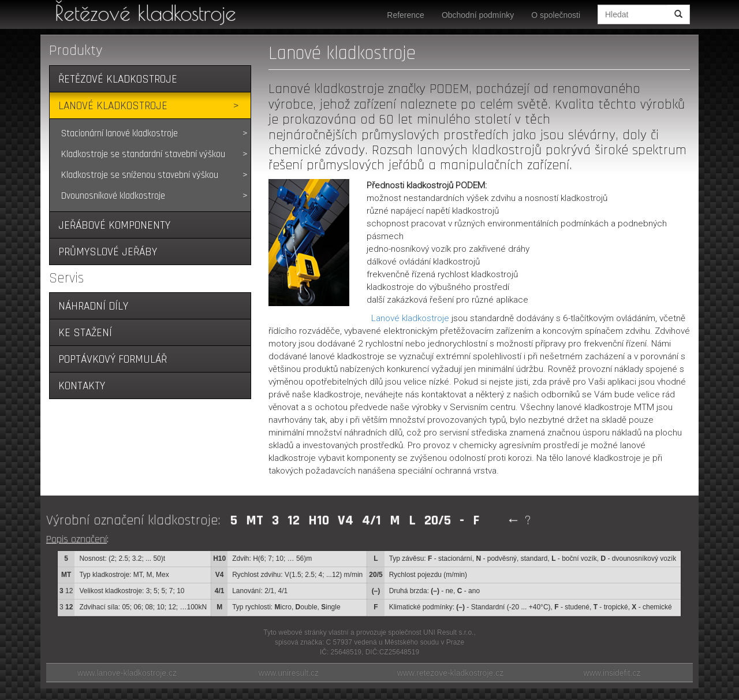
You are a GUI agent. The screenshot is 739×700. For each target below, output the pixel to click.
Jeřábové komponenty (114, 226)
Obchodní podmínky (478, 15)
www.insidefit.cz (612, 673)
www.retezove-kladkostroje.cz (450, 673)
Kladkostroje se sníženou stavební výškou (140, 175)
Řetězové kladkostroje (145, 13)
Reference (406, 15)
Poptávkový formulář (113, 360)
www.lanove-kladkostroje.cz (127, 673)
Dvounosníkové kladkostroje (113, 196)
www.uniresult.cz (289, 673)
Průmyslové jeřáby (108, 252)
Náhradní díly (93, 306)
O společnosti (556, 15)
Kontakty (82, 386)
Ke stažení (85, 333)
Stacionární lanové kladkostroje (120, 133)
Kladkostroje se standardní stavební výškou (143, 154)
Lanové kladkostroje (113, 106)
